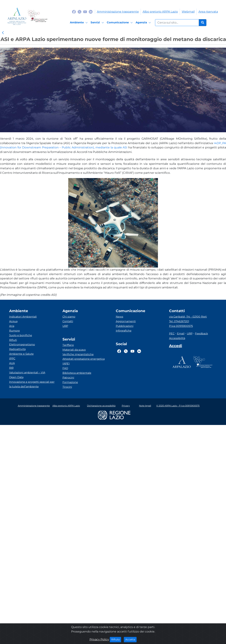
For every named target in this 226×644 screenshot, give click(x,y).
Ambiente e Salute (21, 354)
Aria (12, 326)
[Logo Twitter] (80, 12)
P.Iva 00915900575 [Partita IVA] (181, 326)
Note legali (145, 406)
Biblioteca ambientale (77, 373)
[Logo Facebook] (74, 12)
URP (65, 326)
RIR (11, 368)
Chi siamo (69, 317)
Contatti (68, 321)
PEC (172, 333)
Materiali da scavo (74, 350)
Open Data (16, 377)
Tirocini (67, 387)
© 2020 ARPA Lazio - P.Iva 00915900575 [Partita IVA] (178, 406)
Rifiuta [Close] (116, 639)
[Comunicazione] (120, 23)
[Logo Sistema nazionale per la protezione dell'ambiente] (38, 16)
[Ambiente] (79, 23)
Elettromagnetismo (22, 344)
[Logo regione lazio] (114, 415)
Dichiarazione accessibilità (101, 406)
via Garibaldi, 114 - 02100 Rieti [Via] (188, 317)
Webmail (188, 12)
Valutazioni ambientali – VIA (27, 372)
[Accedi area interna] (176, 346)
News (119, 317)
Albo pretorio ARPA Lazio (160, 12)
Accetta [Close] (131, 639)
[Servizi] (98, 23)
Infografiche (124, 331)
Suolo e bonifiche (21, 335)
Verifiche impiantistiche (78, 354)
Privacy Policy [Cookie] (99, 639)
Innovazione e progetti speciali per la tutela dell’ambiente (32, 384)
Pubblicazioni (125, 326)
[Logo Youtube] (85, 12)
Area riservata (208, 12)
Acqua (13, 321)
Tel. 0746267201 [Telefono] (179, 321)
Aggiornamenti (126, 321)
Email (181, 333)
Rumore (14, 331)
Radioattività (17, 349)
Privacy (126, 406)
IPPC (12, 358)
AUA (12, 363)
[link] (3, 33)
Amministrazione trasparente (118, 12)
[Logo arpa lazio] (17, 16)
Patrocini (68, 378)
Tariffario (68, 345)
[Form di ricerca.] (177, 23)
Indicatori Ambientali (23, 317)
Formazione (70, 382)
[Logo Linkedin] (91, 12)
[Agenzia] (144, 23)
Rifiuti (13, 340)
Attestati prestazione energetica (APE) (84, 361)
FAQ (65, 368)
